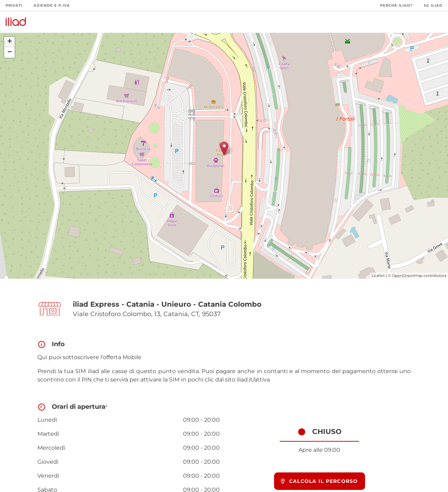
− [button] (10, 52)
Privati (14, 5)
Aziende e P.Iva (52, 5)
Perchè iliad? (396, 5)
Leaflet (378, 276)
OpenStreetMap (407, 276)
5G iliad (433, 5)
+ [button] (10, 42)
